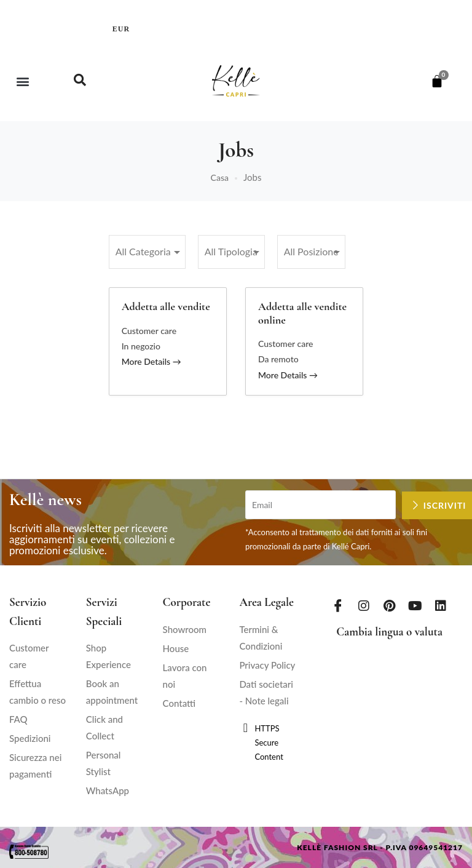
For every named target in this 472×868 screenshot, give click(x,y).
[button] (22, 81)
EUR (121, 29)
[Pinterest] (390, 605)
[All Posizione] (311, 252)
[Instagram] (364, 605)
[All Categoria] (147, 252)
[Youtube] (415, 605)
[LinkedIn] (441, 605)
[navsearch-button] (80, 81)
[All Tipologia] (231, 252)
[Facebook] (338, 605)
